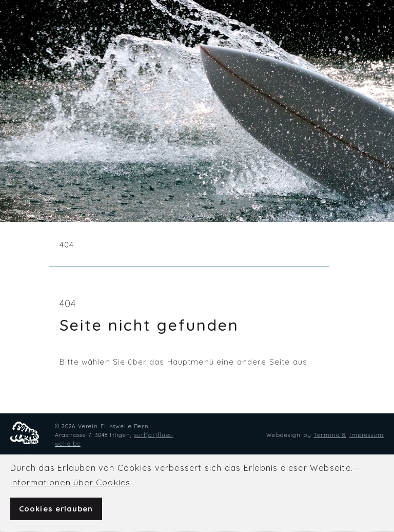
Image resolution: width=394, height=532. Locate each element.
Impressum (367, 435)
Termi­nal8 (329, 435)
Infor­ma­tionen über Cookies (70, 482)
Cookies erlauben (56, 509)
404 (67, 245)
